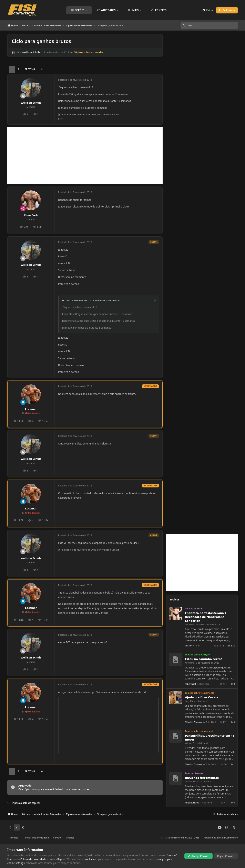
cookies (89, 859)
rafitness (190, 624)
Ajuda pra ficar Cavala (202, 697)
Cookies (70, 838)
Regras (61, 859)
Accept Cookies (198, 856)
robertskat (191, 684)
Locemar (31, 409)
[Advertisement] (85, 156)
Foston (189, 646)
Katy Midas (191, 701)
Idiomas (15, 838)
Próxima (30, 69)
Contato (57, 838)
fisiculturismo (192, 781)
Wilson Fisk (191, 743)
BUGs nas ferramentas (202, 778)
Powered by (221, 838)
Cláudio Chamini (194, 722)
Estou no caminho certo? (204, 659)
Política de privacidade (37, 838)
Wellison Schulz (31, 52)
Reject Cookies (226, 856)
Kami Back (31, 215)
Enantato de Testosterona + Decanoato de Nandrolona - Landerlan (206, 617)
